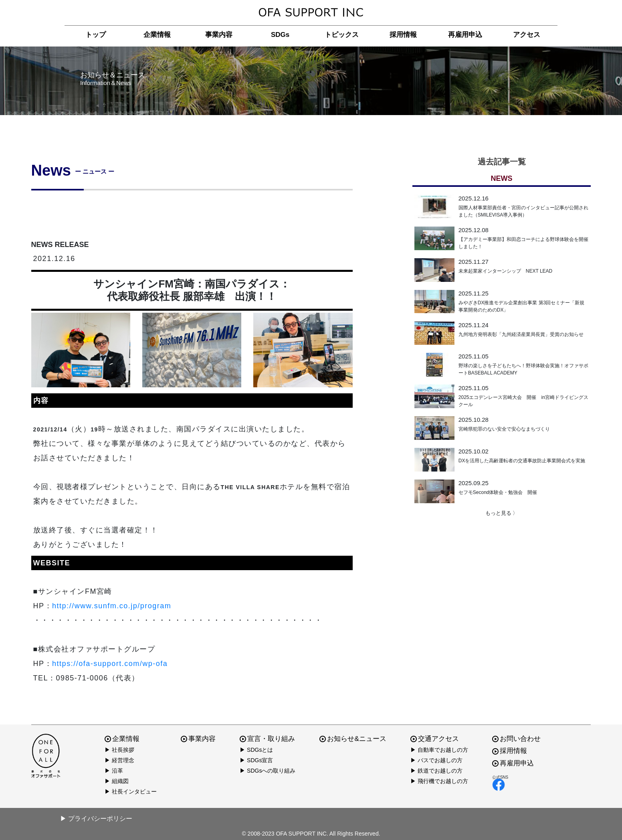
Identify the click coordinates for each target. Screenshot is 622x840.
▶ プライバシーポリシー (96, 819)
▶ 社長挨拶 (119, 750)
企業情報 (157, 35)
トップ (96, 35)
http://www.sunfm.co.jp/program (112, 606)
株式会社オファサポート (311, 13)
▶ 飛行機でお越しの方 (439, 781)
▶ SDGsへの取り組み (268, 771)
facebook (499, 785)
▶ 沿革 (114, 771)
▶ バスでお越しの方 (436, 760)
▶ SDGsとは (256, 750)
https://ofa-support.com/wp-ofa (110, 664)
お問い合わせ (516, 739)
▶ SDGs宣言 (256, 760)
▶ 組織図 (117, 781)
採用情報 (403, 35)
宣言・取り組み (267, 739)
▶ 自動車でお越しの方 (439, 750)
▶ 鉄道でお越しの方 (436, 771)
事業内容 (219, 35)
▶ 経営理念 (119, 760)
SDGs (280, 35)
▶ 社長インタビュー (131, 791)
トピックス (342, 35)
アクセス (527, 35)
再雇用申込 (465, 35)
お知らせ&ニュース (353, 739)
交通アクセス (435, 739)
